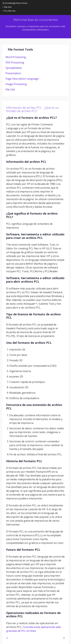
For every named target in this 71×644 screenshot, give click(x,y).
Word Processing (16, 57)
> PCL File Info (9, 11)
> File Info (7, 7)
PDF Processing (15, 62)
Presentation (13, 73)
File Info (10, 89)
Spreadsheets (14, 68)
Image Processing (16, 84)
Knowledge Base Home (15, 3)
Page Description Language (22, 79)
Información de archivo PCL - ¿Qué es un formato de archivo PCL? (33, 109)
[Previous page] (8, 638)
